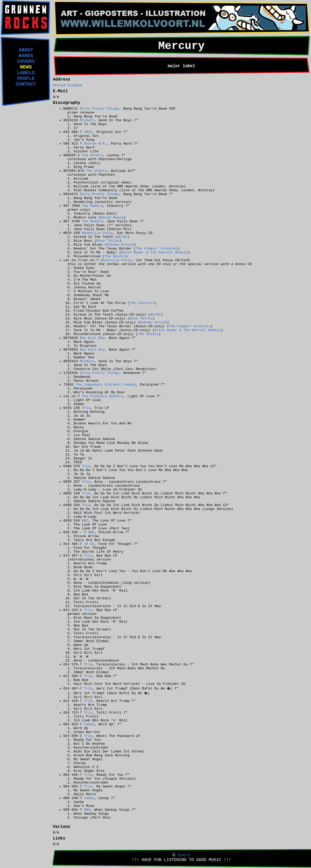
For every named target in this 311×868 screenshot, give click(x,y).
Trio (86, 408)
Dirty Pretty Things (100, 109)
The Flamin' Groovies (157, 249)
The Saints (115, 256)
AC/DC (122, 237)
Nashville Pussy (97, 233)
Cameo (89, 724)
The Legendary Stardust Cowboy (106, 385)
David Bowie (112, 218)
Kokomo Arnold (120, 245)
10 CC (89, 544)
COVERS (26, 61)
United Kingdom (67, 85)
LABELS (26, 73)
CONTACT (26, 84)
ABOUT (26, 50)
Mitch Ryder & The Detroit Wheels (154, 252)
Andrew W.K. (95, 144)
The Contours (142, 303)
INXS (88, 132)
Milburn (87, 120)
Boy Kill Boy (92, 338)
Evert (184, 855)
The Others (92, 155)
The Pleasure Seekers (103, 396)
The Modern (92, 206)
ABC (85, 521)
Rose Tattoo (108, 241)
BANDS (26, 56)
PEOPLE (26, 79)
